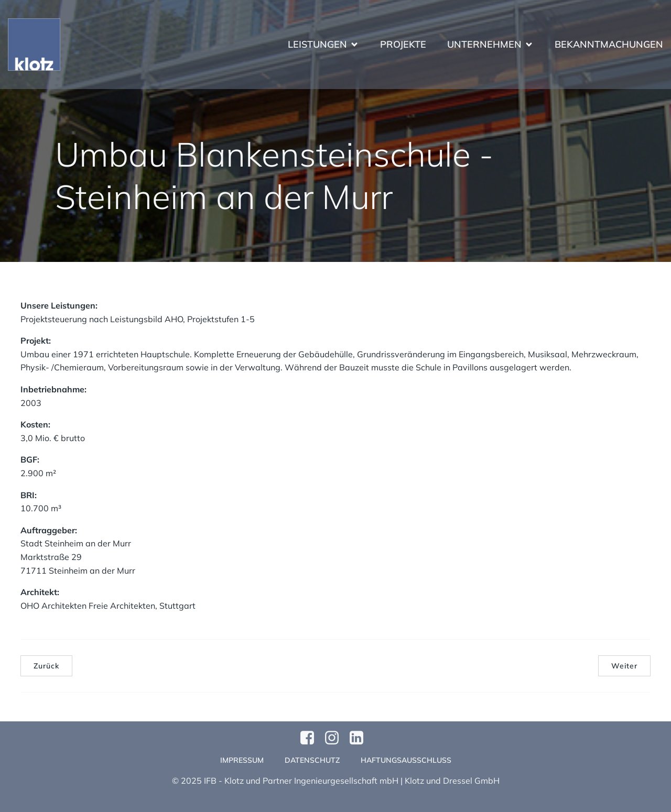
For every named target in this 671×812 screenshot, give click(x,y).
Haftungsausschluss (406, 760)
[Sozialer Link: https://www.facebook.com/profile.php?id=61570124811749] (311, 738)
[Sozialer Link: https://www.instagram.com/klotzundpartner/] (336, 738)
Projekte (403, 45)
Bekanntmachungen (609, 45)
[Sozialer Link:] (360, 738)
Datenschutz (312, 760)
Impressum (242, 760)
